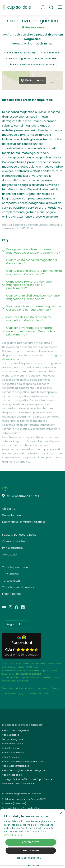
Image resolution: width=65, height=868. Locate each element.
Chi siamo (9, 509)
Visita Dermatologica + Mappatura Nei (22, 762)
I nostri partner (12, 594)
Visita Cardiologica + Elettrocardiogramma (25, 770)
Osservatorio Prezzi (15, 541)
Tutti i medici (11, 574)
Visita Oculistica (11, 735)
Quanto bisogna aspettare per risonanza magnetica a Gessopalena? (34, 272)
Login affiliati (16, 624)
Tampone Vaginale (12, 739)
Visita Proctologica (12, 775)
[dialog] (32, 837)
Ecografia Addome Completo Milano (22, 808)
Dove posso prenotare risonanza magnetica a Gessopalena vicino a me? (33, 251)
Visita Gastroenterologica (16, 766)
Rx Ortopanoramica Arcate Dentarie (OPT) (24, 799)
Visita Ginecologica (13, 744)
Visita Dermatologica (13, 753)
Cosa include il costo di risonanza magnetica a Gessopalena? (28, 319)
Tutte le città (11, 581)
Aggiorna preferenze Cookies (34, 693)
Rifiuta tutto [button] (31, 851)
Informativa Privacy (48, 688)
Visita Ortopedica (11, 757)
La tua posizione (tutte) (22, 496)
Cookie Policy (9, 693)
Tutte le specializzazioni (18, 587)
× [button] (61, 813)
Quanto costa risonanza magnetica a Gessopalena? (31, 262)
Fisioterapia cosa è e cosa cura (19, 784)
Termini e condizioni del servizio (19, 688)
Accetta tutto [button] (31, 842)
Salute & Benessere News (19, 535)
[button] (60, 7)
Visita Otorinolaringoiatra (15, 730)
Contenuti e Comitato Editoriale (24, 522)
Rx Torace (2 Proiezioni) (14, 804)
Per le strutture (12, 548)
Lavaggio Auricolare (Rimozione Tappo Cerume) (28, 779)
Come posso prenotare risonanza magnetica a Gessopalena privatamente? (29, 285)
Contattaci (10, 555)
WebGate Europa (19, 681)
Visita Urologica (10, 748)
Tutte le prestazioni (15, 567)
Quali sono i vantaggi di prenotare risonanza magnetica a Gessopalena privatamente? (31, 331)
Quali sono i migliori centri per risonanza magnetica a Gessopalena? (33, 297)
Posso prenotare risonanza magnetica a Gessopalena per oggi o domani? (34, 308)
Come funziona (12, 515)
